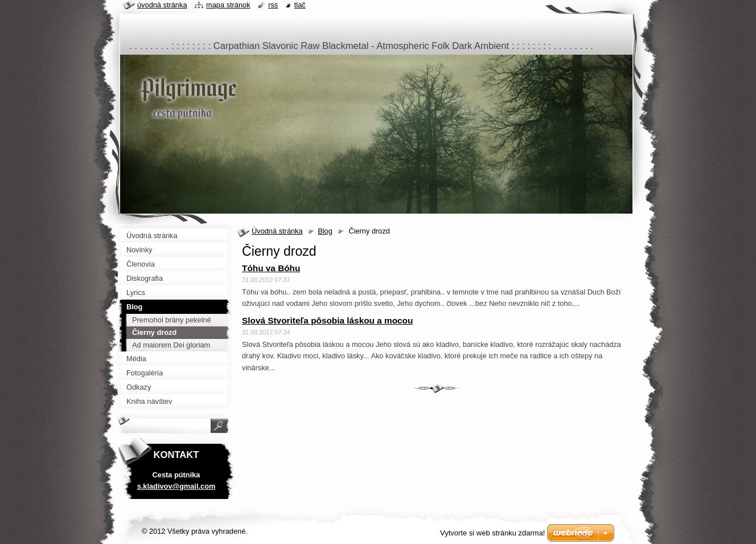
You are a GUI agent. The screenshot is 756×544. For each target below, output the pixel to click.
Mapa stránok (228, 5)
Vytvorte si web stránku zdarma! (492, 533)
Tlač (300, 5)
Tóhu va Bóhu (271, 268)
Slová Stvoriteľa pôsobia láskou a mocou (327, 320)
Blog (325, 231)
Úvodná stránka (277, 231)
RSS (273, 5)
